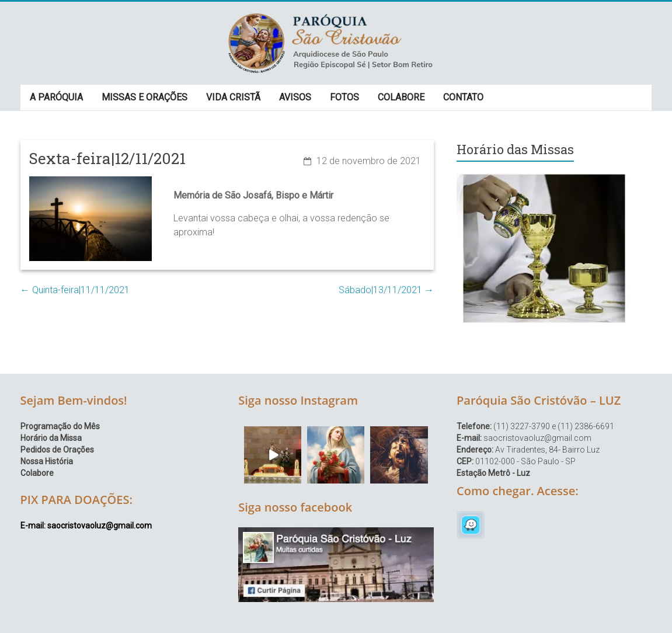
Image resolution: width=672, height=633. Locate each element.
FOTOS (344, 97)
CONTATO (463, 97)
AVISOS (295, 97)
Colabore (37, 473)
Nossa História (47, 461)
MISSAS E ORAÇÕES (145, 97)
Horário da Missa (51, 438)
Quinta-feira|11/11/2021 (75, 290)
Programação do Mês (60, 426)
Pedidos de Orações (57, 450)
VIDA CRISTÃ (233, 97)
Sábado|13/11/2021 (386, 290)
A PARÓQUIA (56, 97)
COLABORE (401, 97)
